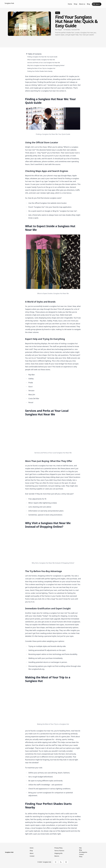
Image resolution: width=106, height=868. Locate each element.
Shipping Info (58, 853)
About (32, 853)
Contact (32, 856)
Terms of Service (59, 851)
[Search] (97, 4)
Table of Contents (35, 54)
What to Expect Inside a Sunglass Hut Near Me (41, 60)
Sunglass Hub (9, 3)
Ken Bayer (59, 30)
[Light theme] (56, 862)
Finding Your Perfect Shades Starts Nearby (40, 71)
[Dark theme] (61, 862)
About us (82, 4)
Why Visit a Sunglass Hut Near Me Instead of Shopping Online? (46, 65)
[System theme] (66, 862)
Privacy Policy (58, 848)
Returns (57, 856)
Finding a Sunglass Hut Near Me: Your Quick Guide (42, 57)
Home (70, 4)
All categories (83, 852)
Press (81, 857)
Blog (88, 4)
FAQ (80, 848)
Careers (81, 854)
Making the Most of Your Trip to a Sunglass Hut (41, 68)
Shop (76, 4)
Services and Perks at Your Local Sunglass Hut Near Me (44, 63)
